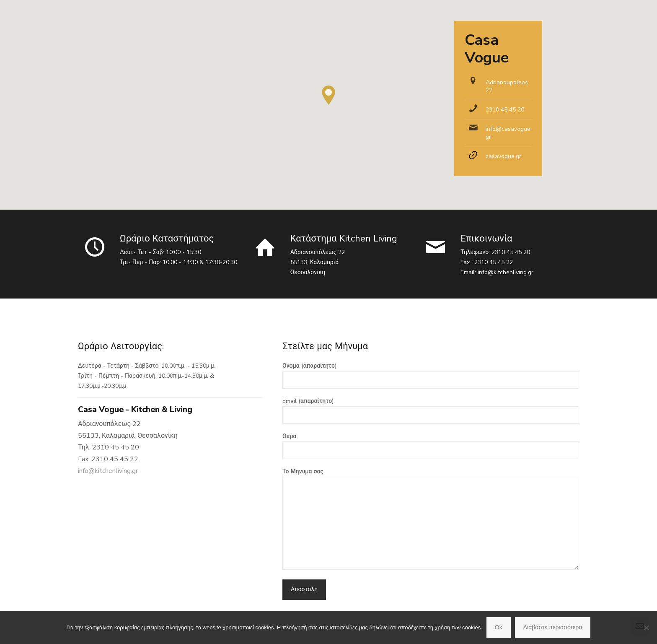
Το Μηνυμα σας (431, 519)
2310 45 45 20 (505, 110)
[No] (647, 628)
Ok (499, 627)
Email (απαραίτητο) (431, 410)
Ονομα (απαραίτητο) (431, 375)
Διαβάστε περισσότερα (553, 627)
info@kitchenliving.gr (506, 272)
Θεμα (431, 446)
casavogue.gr (503, 156)
